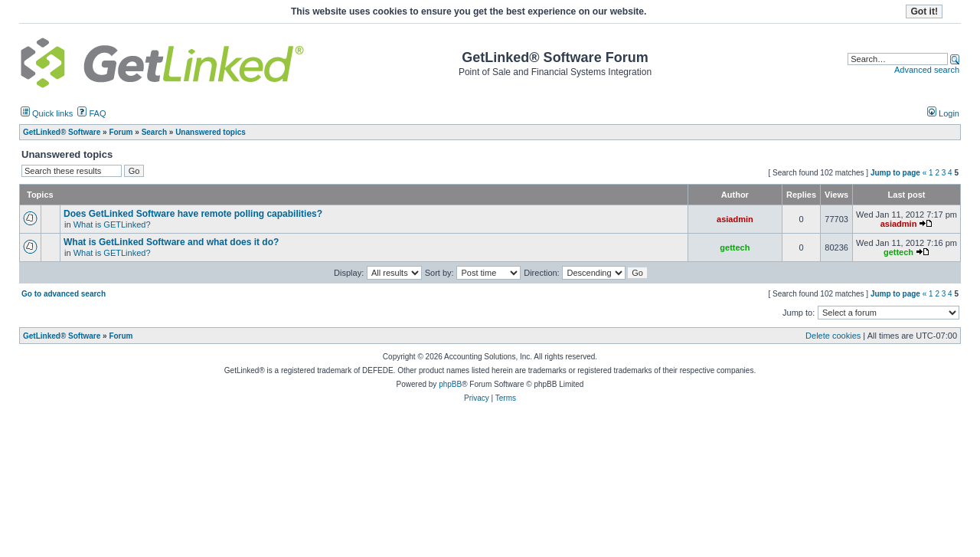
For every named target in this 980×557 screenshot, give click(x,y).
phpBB (450, 384)
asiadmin (735, 219)
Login (943, 113)
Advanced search (927, 70)
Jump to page (895, 173)
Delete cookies (833, 336)
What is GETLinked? (112, 224)
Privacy (477, 398)
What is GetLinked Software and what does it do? (171, 242)
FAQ (91, 113)
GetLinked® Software (62, 336)
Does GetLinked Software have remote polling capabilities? (193, 214)
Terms (506, 398)
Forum (121, 336)
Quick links (47, 113)
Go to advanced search (64, 294)
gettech (735, 247)
